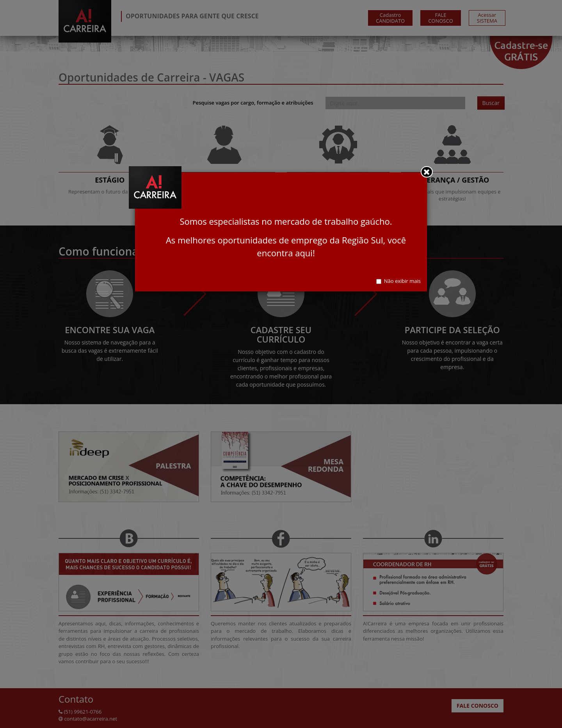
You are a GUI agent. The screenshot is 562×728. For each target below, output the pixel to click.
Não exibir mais (398, 281)
